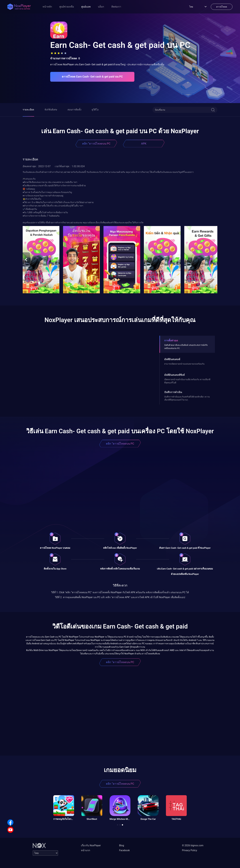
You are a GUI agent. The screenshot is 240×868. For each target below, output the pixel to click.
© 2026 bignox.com (193, 845)
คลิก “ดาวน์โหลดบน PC (96, 144)
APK (144, 144)
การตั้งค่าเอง (171, 340)
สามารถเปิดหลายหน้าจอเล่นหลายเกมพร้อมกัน (184, 364)
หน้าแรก (86, 850)
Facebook (124, 850)
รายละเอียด (28, 110)
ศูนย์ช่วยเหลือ (67, 7)
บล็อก (101, 7)
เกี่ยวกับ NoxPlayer (91, 845)
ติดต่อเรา (116, 7)
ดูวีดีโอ (95, 110)
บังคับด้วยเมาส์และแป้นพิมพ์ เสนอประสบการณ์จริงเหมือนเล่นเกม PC (186, 347)
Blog (122, 845)
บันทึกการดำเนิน (173, 392)
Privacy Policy (190, 850)
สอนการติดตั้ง (74, 110)
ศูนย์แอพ (86, 7)
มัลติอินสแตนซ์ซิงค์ (174, 375)
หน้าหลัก (47, 7)
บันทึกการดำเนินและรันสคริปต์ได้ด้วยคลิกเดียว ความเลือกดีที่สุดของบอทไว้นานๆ (187, 398)
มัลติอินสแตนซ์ (172, 359)
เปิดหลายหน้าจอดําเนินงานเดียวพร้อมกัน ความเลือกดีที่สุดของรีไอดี (187, 381)
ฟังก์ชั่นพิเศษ (51, 110)
